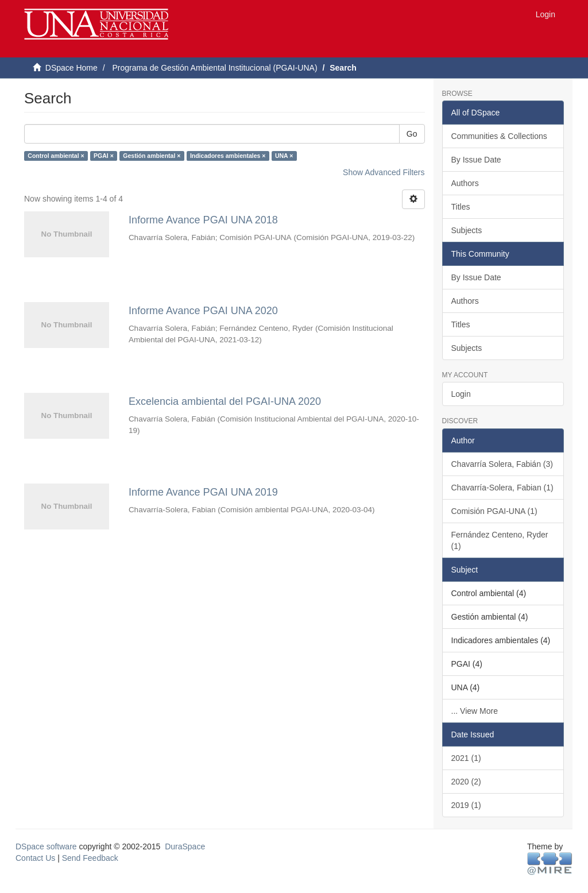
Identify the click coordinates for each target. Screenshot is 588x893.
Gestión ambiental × (152, 156)
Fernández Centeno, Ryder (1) (500, 540)
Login (461, 394)
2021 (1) (466, 758)
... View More (475, 711)
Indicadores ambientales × (228, 156)
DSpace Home (71, 68)
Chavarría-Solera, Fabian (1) (502, 488)
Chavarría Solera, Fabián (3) (502, 464)
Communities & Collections (499, 136)
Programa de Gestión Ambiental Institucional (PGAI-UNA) (214, 68)
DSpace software (46, 846)
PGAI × (104, 156)
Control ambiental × (56, 156)
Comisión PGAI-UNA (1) (494, 511)
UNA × (284, 156)
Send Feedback (90, 858)
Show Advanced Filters (384, 172)
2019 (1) (466, 805)
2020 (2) (466, 782)
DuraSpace (185, 846)
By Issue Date (476, 160)
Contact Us (35, 858)
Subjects (467, 230)
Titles (461, 207)
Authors (465, 183)
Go (412, 134)
